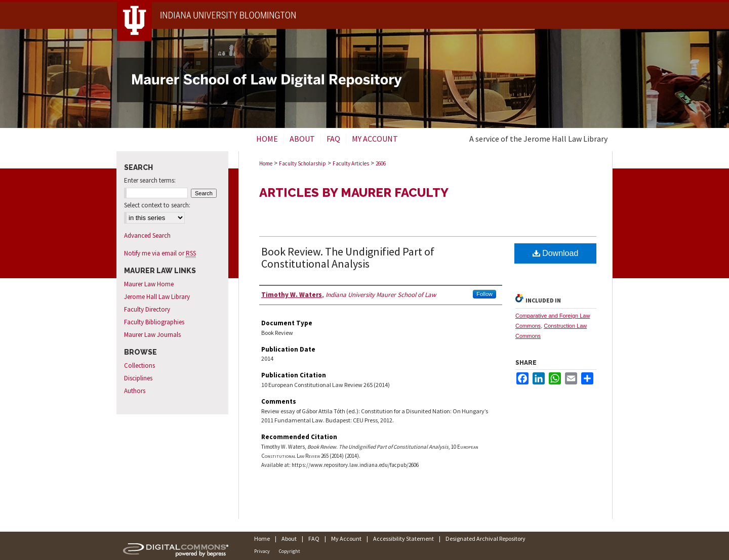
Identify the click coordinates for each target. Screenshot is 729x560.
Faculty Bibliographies (154, 322)
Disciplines (138, 378)
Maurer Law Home (149, 284)
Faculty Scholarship (302, 163)
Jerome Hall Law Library (157, 297)
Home (266, 163)
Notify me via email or (160, 253)
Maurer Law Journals (152, 335)
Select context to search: (157, 205)
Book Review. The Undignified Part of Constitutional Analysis (348, 257)
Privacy (262, 551)
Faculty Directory (147, 309)
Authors (135, 391)
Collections (139, 365)
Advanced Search (147, 235)
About (289, 539)
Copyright (290, 551)
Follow (484, 294)
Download (556, 253)
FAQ (314, 539)
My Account (346, 539)
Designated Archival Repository (485, 539)
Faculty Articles (351, 163)
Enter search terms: (150, 180)
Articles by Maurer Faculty (354, 192)
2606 (381, 163)
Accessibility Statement (403, 539)
